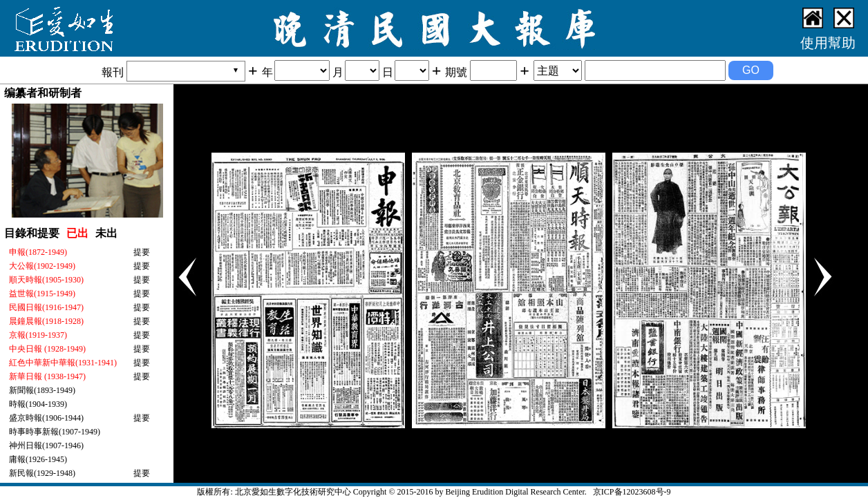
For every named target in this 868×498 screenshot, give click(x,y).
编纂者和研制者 (43, 93)
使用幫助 (828, 43)
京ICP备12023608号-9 (632, 492)
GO (751, 70)
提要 (142, 252)
